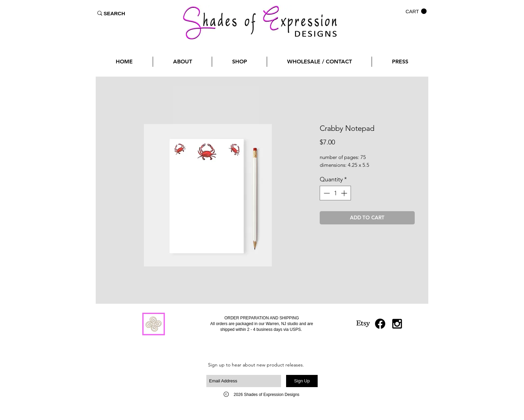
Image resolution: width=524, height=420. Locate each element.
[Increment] (345, 193)
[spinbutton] (335, 193)
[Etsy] (363, 324)
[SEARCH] (114, 13)
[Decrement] (326, 193)
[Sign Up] (302, 381)
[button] (416, 11)
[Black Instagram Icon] (397, 324)
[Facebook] (380, 324)
